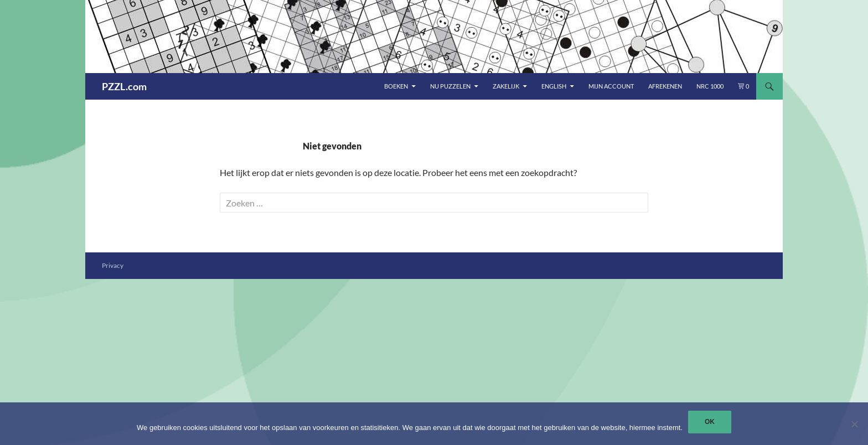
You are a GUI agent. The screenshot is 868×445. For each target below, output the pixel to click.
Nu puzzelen (450, 86)
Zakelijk (506, 86)
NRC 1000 (710, 86)
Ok (710, 422)
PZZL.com (124, 86)
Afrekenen (665, 86)
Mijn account (611, 86)
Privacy (113, 265)
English (554, 86)
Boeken (396, 86)
